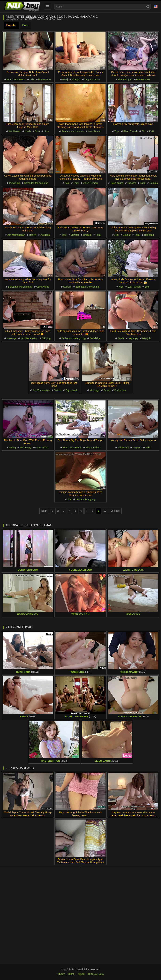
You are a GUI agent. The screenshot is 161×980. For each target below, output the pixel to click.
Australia (45, 235)
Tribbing (46, 338)
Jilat (117, 235)
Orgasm (132, 183)
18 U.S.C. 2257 (96, 974)
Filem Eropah (125, 79)
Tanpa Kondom (92, 79)
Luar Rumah (95, 131)
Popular (11, 25)
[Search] (148, 7)
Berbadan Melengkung (36, 183)
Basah (107, 390)
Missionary (26, 448)
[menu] (47, 7)
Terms (71, 974)
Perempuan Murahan (73, 131)
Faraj (65, 79)
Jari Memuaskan (16, 235)
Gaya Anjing (117, 183)
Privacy (61, 974)
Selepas (115, 511)
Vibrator (75, 235)
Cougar (127, 235)
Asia (32, 79)
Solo (37, 131)
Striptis (58, 390)
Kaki (152, 131)
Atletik (121, 338)
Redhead (149, 235)
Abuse (81, 974)
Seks (148, 448)
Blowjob (76, 79)
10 (105, 511)
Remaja (154, 183)
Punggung (15, 183)
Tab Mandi (123, 448)
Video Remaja (90, 183)
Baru (25, 25)
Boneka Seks (143, 79)
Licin (46, 131)
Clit (143, 131)
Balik (44, 511)
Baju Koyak (71, 390)
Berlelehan (95, 338)
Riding (12, 448)
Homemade (44, 79)
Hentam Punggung (86, 499)
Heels (28, 131)
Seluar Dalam (93, 448)
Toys (117, 131)
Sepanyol (133, 338)
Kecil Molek (15, 131)
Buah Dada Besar (16, 79)
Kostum (67, 287)
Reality (33, 235)
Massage (12, 338)
